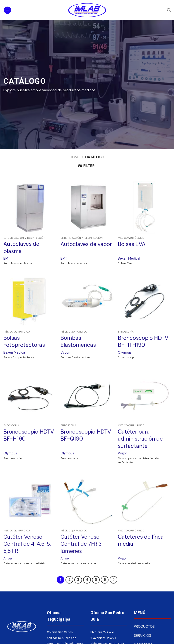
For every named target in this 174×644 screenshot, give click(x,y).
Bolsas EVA (132, 244)
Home (75, 157)
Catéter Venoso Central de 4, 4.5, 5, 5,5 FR (27, 544)
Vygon (65, 352)
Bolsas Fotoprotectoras (24, 341)
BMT (7, 258)
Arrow (8, 558)
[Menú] (7, 10)
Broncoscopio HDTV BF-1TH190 (143, 341)
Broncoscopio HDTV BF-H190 (29, 435)
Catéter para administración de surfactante (140, 439)
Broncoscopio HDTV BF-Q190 (86, 435)
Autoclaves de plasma (21, 247)
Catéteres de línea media (141, 540)
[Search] (169, 10)
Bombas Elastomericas (78, 341)
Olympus (125, 352)
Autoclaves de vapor (86, 244)
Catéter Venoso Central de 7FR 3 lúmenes (81, 544)
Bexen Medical (129, 258)
